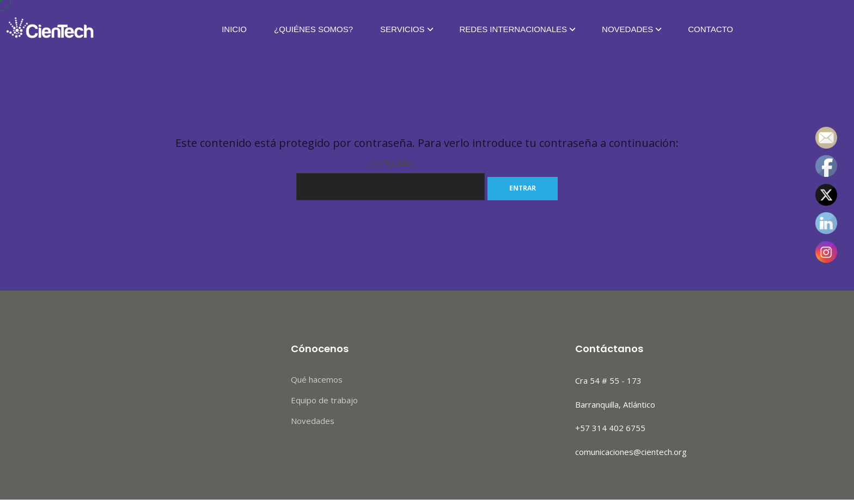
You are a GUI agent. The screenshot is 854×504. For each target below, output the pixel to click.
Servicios (402, 30)
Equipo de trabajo (324, 400)
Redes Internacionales (514, 30)
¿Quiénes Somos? (313, 30)
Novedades (627, 30)
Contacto (710, 30)
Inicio (234, 30)
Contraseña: (391, 180)
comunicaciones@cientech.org (631, 452)
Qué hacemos (317, 379)
